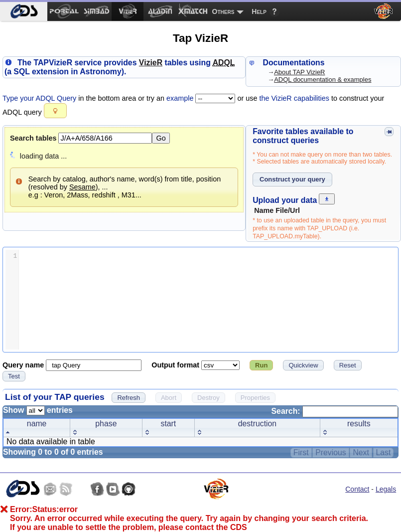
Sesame (82, 187)
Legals (386, 489)
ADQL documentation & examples (323, 80)
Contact (357, 489)
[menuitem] (24, 11)
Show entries (38, 410)
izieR (151, 63)
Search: (335, 411)
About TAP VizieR (299, 72)
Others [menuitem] (223, 11)
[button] (56, 111)
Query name (24, 365)
